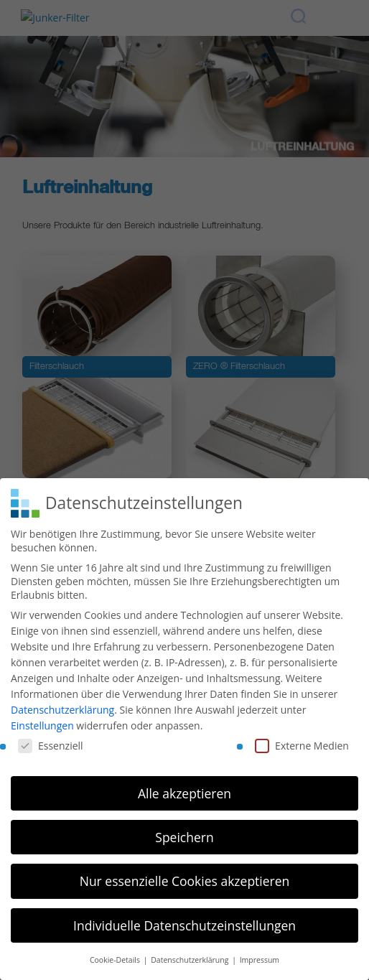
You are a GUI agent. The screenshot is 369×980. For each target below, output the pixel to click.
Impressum (260, 957)
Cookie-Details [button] (116, 957)
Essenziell (51, 743)
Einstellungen (42, 723)
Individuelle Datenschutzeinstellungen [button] (184, 923)
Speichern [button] (184, 834)
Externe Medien (302, 743)
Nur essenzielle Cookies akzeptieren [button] (185, 878)
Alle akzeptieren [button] (184, 790)
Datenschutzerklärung (62, 707)
